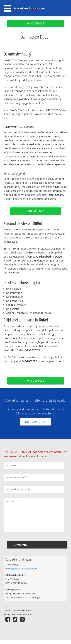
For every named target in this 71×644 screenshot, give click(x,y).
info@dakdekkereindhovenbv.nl (23, 569)
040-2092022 (36, 23)
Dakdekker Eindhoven (29, 8)
